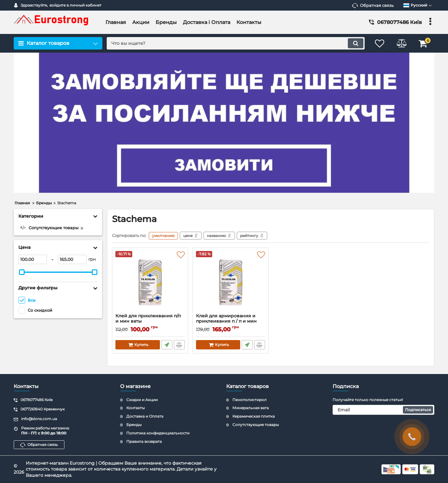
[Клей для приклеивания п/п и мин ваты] (150, 282)
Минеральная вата (251, 408)
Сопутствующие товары (256, 425)
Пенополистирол (250, 400)
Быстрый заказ (167, 345)
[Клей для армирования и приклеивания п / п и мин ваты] (231, 282)
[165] (72, 259)
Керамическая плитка (254, 416)
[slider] (22, 272)
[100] (33, 259)
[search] (236, 43)
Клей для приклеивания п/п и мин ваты (150, 321)
